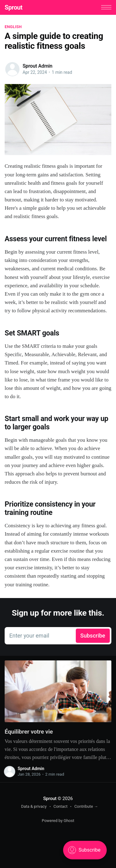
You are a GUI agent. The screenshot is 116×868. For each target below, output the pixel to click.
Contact (60, 806)
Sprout (13, 7)
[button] (106, 7)
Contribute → (86, 806)
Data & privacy (34, 806)
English (13, 27)
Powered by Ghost (58, 821)
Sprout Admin (37, 66)
